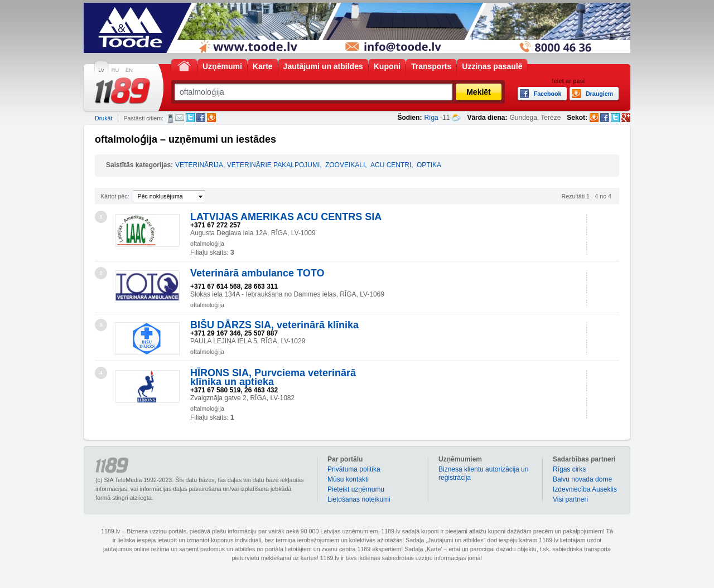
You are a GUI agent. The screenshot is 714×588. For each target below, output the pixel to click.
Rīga (431, 118)
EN (129, 70)
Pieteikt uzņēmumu (356, 489)
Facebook (201, 118)
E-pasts (180, 118)
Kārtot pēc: (115, 196)
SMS (170, 118)
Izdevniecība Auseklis (585, 489)
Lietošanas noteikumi (359, 499)
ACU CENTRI (391, 165)
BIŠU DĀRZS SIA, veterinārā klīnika (274, 325)
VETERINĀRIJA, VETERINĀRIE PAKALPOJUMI (247, 165)
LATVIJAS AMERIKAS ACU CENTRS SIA (286, 217)
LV (101, 70)
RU (115, 70)
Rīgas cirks (569, 469)
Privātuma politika (354, 469)
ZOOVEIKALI (345, 165)
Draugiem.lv (211, 118)
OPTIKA (429, 165)
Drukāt (103, 118)
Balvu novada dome (582, 479)
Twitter (190, 118)
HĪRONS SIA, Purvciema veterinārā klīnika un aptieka (273, 377)
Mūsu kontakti (348, 479)
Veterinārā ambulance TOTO (257, 273)
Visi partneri (570, 499)
